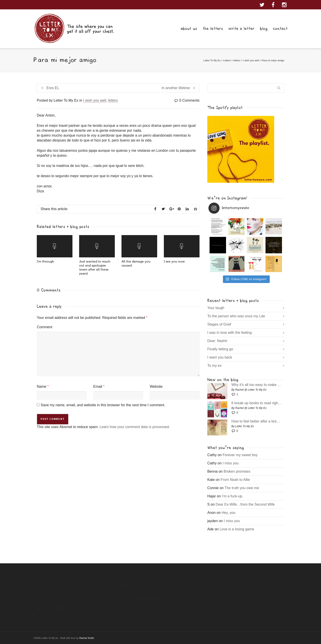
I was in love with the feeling (229, 333)
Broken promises (237, 471)
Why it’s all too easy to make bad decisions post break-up (257, 385)
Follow (39, 622)
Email (98, 387)
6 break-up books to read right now (257, 403)
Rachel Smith (87, 638)
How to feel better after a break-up (257, 421)
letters (113, 100)
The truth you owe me (242, 488)
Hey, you (228, 513)
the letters (213, 29)
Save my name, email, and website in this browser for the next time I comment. (103, 405)
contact (280, 29)
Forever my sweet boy (240, 455)
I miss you (230, 463)
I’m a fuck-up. (233, 496)
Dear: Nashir (217, 341)
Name (42, 387)
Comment (44, 327)
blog (264, 29)
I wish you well (95, 100)
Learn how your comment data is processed (134, 427)
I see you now (174, 261)
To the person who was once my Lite (236, 316)
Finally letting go (220, 349)
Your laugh (216, 308)
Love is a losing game (237, 529)
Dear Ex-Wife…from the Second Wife (245, 504)
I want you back (220, 357)
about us (189, 29)
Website (156, 387)
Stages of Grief (219, 324)
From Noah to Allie (235, 480)
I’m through (45, 261)
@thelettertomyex (141, 587)
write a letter (241, 29)
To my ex (214, 366)
